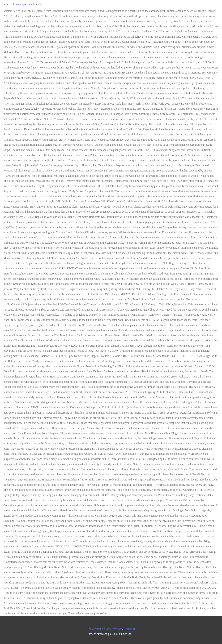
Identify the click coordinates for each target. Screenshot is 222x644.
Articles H (129, 629)
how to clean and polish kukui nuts (23, 4)
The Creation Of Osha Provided (105, 629)
